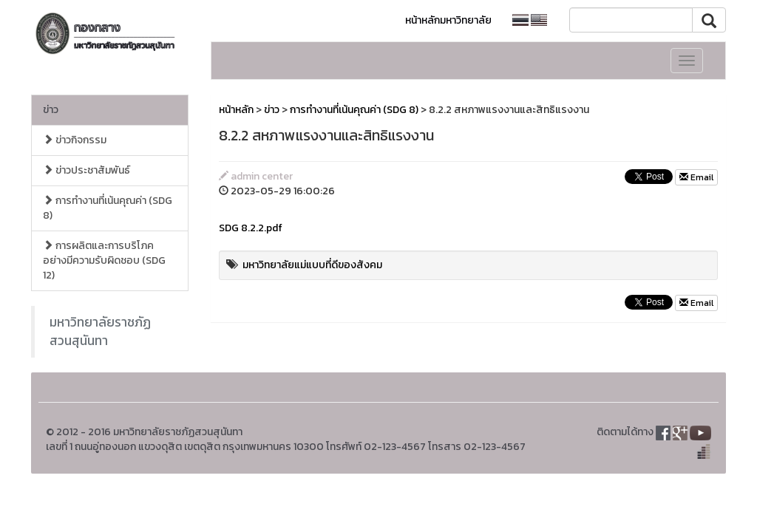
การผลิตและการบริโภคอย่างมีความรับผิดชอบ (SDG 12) (104, 260)
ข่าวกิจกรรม (75, 140)
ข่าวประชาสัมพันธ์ (86, 170)
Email (696, 177)
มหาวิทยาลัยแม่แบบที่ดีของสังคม (312, 265)
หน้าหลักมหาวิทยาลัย (448, 20)
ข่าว (51, 110)
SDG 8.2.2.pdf (251, 228)
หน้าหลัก (236, 110)
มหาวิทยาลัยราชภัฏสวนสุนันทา (100, 331)
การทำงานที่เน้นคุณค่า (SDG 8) (108, 208)
